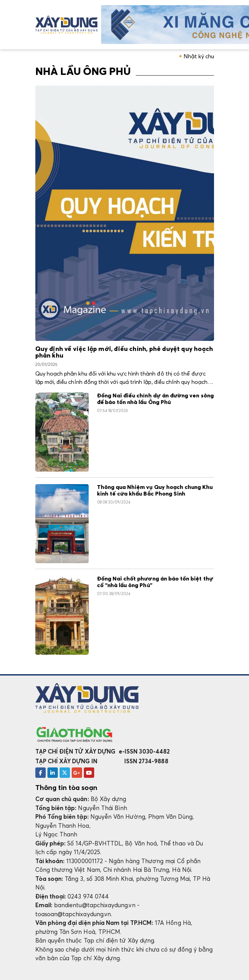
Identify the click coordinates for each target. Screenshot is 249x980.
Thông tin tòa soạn (66, 788)
